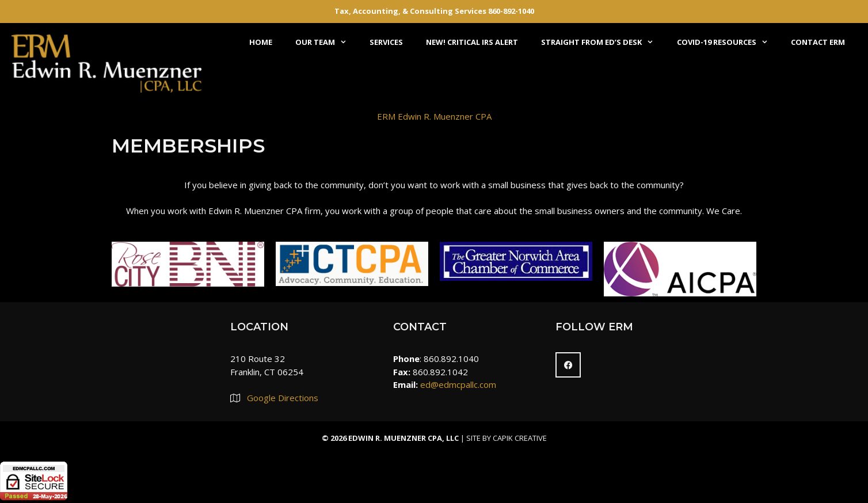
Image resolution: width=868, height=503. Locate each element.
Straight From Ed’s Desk (603, 42)
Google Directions (283, 398)
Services (386, 42)
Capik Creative (520, 438)
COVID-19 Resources (728, 42)
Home (261, 42)
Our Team (327, 42)
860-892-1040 (511, 11)
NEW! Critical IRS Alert (472, 42)
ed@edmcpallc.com (458, 384)
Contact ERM (818, 42)
